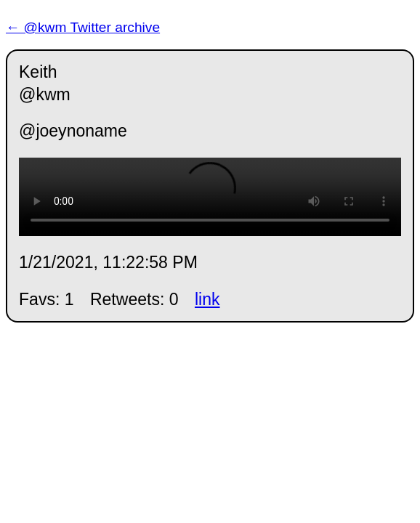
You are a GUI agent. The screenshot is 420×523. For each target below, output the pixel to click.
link (207, 299)
